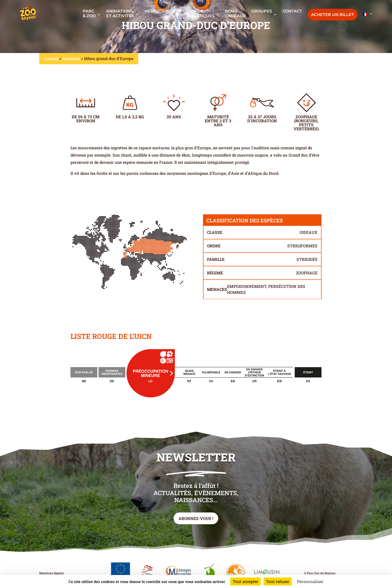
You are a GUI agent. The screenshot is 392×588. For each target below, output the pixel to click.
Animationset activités (120, 14)
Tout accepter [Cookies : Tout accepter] (245, 581)
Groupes (262, 11)
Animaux (71, 58)
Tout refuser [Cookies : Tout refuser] (278, 581)
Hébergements (162, 11)
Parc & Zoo (89, 14)
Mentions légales (51, 573)
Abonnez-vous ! (196, 518)
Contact (292, 11)
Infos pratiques (202, 14)
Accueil (51, 58)
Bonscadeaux (235, 14)
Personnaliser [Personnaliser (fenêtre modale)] (310, 581)
